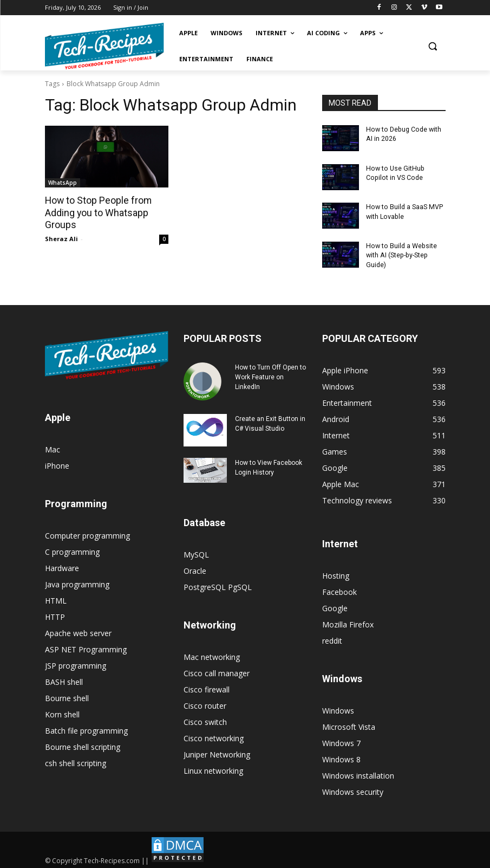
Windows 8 (341, 757)
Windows (338, 708)
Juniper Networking (217, 752)
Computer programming (87, 533)
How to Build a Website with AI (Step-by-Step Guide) (400, 254)
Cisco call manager (217, 671)
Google (335, 605)
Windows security (353, 789)
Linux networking (213, 768)
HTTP (55, 615)
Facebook (339, 589)
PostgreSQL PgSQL (218, 584)
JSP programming (76, 663)
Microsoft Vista (349, 724)
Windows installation (358, 773)
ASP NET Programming (86, 647)
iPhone (57, 464)
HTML (56, 598)
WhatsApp (63, 183)
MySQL (196, 552)
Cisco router (205, 703)
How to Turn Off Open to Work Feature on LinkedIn (270, 374)
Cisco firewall (207, 687)
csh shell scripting (76, 761)
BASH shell (64, 680)
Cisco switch (205, 719)
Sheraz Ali (61, 238)
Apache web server (78, 631)
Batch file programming (86, 728)
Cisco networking (214, 736)
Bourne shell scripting (83, 745)
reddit (332, 638)
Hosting (336, 573)
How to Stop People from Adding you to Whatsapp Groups (96, 212)
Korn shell (62, 712)
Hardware (62, 566)
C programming (72, 550)
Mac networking (212, 654)
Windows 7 (341, 740)
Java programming (77, 582)
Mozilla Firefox (348, 622)
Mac (53, 447)
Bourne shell (67, 696)
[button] (433, 46)
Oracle (195, 568)
